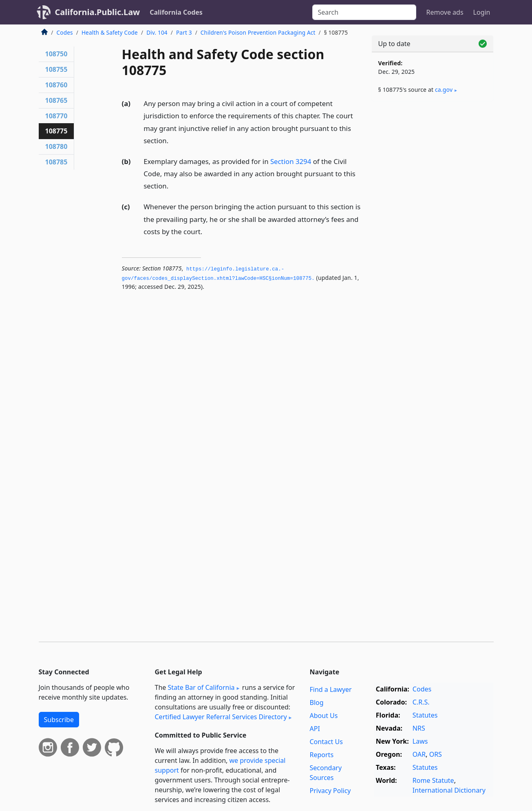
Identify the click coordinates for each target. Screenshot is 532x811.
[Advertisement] (433, 235)
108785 (56, 162)
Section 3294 (291, 161)
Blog (317, 702)
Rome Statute (433, 780)
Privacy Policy (330, 791)
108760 (56, 85)
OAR (419, 754)
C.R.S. (421, 702)
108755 (56, 69)
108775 (56, 131)
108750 (56, 54)
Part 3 (184, 32)
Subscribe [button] (59, 720)
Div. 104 (157, 32)
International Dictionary (449, 790)
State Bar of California (201, 687)
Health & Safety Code (110, 32)
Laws (420, 741)
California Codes (176, 12)
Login (482, 12)
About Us (324, 716)
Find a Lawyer (331, 689)
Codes (65, 32)
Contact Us (326, 742)
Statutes (425, 715)
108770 (56, 116)
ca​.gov (444, 90)
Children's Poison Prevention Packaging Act (258, 32)
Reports (322, 755)
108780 (56, 146)
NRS (419, 728)
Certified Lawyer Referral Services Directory (221, 717)
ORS (436, 754)
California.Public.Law (98, 12)
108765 (56, 100)
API (315, 729)
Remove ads (445, 12)
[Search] (364, 12)
